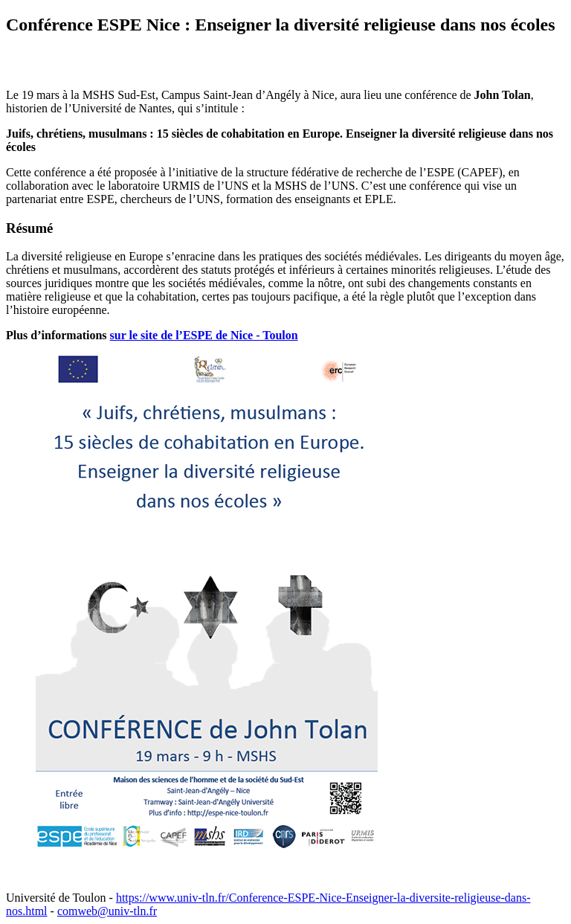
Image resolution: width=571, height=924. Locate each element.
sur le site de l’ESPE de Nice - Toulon (204, 335)
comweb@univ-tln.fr (107, 911)
